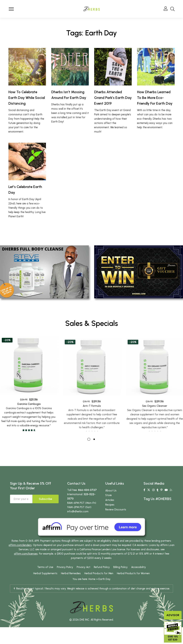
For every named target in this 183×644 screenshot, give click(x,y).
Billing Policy (120, 568)
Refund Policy (102, 568)
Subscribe (45, 500)
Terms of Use (45, 568)
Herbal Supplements (45, 574)
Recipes (110, 505)
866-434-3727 (87, 491)
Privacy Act (83, 568)
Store (108, 496)
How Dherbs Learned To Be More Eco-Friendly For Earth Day (155, 98)
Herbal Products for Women (133, 574)
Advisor (173, 615)
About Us (111, 491)
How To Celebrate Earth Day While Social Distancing (27, 98)
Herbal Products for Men (99, 574)
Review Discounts (116, 510)
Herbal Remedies (71, 574)
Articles (110, 501)
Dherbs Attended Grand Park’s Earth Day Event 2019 (113, 98)
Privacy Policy (65, 568)
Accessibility (139, 568)
